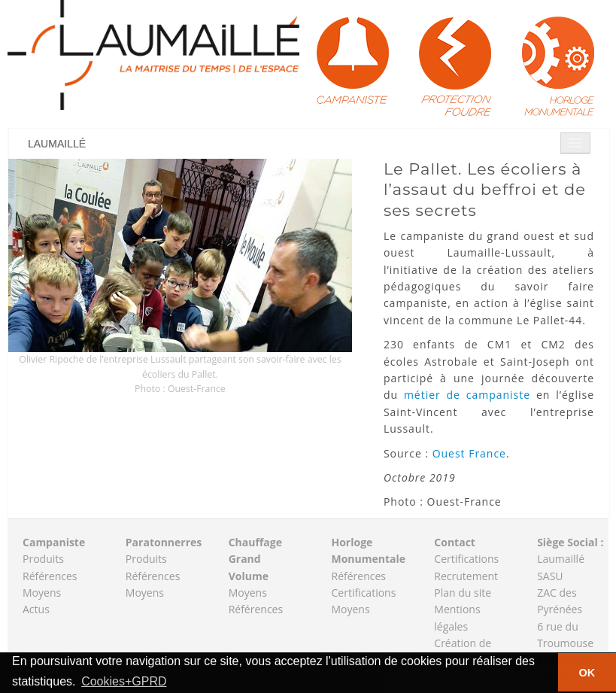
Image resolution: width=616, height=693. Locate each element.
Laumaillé (57, 144)
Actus (36, 609)
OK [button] (587, 673)
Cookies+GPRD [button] (124, 681)
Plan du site (463, 593)
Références (50, 576)
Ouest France (469, 453)
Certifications (363, 593)
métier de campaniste (467, 395)
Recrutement (466, 576)
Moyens (42, 593)
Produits (43, 559)
